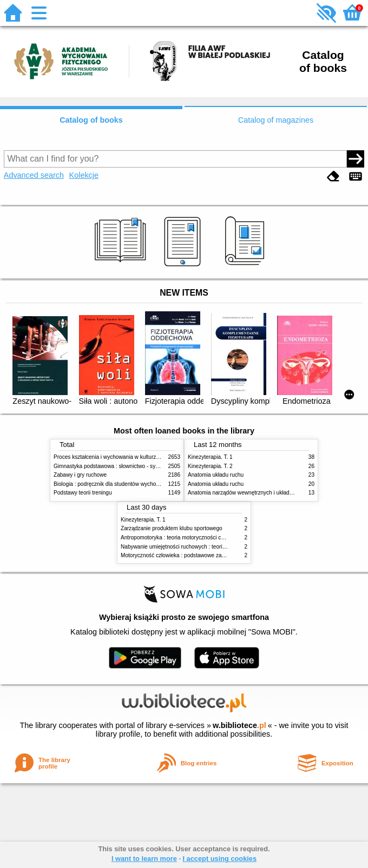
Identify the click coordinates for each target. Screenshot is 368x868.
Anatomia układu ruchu (216, 475)
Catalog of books (91, 120)
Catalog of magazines (276, 120)
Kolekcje (84, 175)
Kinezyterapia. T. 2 (210, 466)
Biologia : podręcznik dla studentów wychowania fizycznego (126, 484)
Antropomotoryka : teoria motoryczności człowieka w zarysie (193, 538)
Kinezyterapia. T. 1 (210, 457)
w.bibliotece (239, 725)
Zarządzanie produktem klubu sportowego (172, 528)
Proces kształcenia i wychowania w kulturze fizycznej (117, 457)
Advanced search (34, 175)
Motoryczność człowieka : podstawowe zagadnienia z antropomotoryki (205, 555)
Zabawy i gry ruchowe (80, 475)
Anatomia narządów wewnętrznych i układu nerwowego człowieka (267, 493)
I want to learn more (144, 859)
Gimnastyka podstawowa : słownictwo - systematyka (117, 466)
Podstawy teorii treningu (83, 493)
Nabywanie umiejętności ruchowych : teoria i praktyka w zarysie (198, 547)
